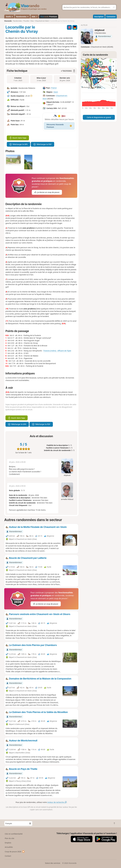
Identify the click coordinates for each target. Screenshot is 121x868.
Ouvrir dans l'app (18, 138)
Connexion (111, 17)
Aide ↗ (34, 17)
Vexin (56, 92)
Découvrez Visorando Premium (59, 126)
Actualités (9, 847)
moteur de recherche (57, 802)
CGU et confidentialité (14, 834)
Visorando (8, 21)
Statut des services (53, 863)
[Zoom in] (113, 62)
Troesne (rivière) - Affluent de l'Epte (57, 351)
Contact (8, 856)
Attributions (86, 87)
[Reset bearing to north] (113, 70)
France (54, 88)
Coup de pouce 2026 (15, 852)
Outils (9, 17)
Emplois (8, 843)
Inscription (99, 17)
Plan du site (9, 838)
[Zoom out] (113, 66)
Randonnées (22, 17)
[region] (99, 73)
